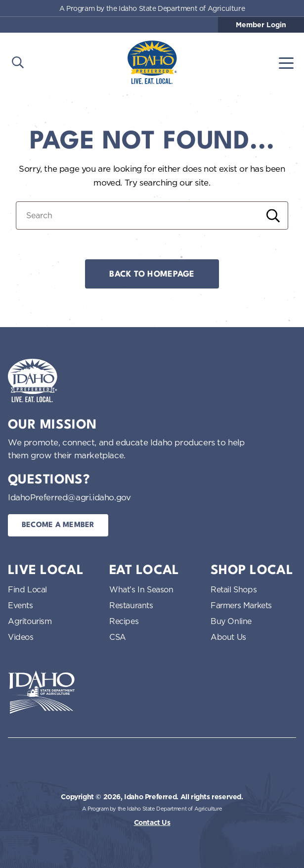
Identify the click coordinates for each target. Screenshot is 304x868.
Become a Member (58, 525)
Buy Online (231, 621)
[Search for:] (152, 215)
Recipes (124, 621)
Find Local (27, 589)
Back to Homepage (152, 274)
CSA (118, 637)
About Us (228, 637)
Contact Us (152, 822)
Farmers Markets (241, 605)
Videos (21, 637)
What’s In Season (141, 589)
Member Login (261, 25)
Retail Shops (234, 589)
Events (21, 605)
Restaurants (131, 605)
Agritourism (30, 621)
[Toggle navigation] (286, 62)
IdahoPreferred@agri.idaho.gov (69, 497)
